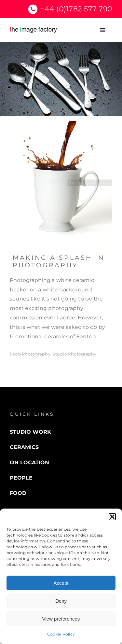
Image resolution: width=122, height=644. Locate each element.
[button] (112, 517)
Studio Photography (74, 354)
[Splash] (61, 123)
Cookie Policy (61, 634)
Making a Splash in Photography (59, 261)
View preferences (61, 619)
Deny (61, 601)
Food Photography (30, 354)
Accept (61, 583)
